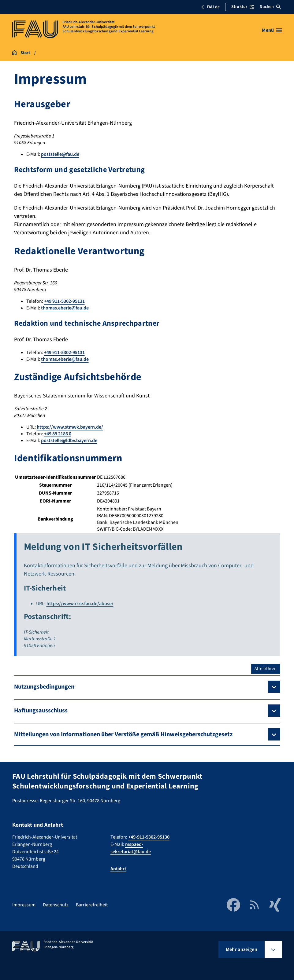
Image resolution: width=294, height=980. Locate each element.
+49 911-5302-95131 (64, 301)
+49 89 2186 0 (58, 434)
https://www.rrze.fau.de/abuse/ (80, 604)
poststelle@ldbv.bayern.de (69, 441)
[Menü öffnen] (272, 30)
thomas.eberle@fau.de (65, 308)
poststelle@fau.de (60, 154)
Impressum (24, 905)
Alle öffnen (266, 669)
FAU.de (210, 7)
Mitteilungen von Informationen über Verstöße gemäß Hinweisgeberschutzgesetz (123, 734)
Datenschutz (56, 905)
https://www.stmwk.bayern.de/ (70, 427)
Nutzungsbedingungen (44, 687)
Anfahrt (118, 869)
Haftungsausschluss (41, 711)
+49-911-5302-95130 (149, 837)
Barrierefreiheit (92, 905)
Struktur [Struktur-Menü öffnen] (243, 7)
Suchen (270, 7)
